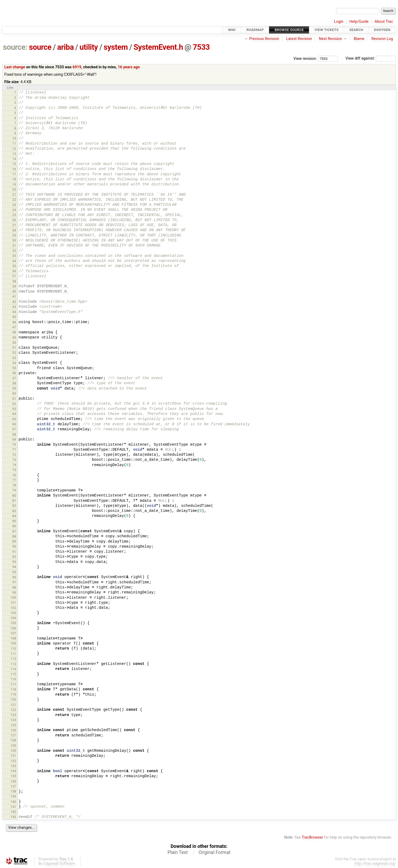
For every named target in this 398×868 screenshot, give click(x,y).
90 (14, 546)
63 (14, 409)
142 (13, 812)
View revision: (305, 58)
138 (13, 791)
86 (14, 526)
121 (13, 705)
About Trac (384, 22)
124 (13, 720)
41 (14, 296)
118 (13, 689)
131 (13, 756)
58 (14, 383)
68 (14, 434)
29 (14, 235)
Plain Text (178, 852)
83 (14, 511)
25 (14, 215)
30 (14, 240)
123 (13, 715)
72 (14, 455)
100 (13, 598)
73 (14, 460)
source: (15, 47)
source (40, 47)
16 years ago (129, 67)
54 (14, 363)
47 (14, 327)
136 (13, 781)
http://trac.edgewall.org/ (375, 864)
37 (14, 276)
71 (14, 449)
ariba (66, 47)
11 (14, 143)
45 (14, 317)
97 (14, 582)
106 (13, 628)
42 (14, 302)
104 (13, 618)
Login (339, 22)
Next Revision (330, 39)
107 (13, 633)
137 (13, 786)
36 (14, 271)
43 (14, 307)
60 (14, 393)
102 (13, 608)
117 (13, 684)
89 (14, 541)
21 (14, 194)
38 (14, 281)
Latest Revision (299, 39)
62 (14, 404)
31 (14, 246)
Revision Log (382, 39)
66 (14, 424)
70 (14, 444)
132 (13, 761)
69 (14, 439)
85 (14, 521)
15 (14, 164)
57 (14, 378)
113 (13, 664)
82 (14, 506)
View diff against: (371, 58)
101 (13, 603)
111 (13, 654)
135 (13, 776)
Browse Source (289, 30)
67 (14, 429)
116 (13, 679)
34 (14, 261)
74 (14, 465)
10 (14, 138)
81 (14, 501)
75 (14, 470)
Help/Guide (359, 22)
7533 (201, 47)
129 (13, 746)
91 (14, 552)
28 (14, 230)
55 (14, 368)
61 (14, 399)
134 (13, 771)
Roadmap (255, 30)
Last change (15, 67)
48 (14, 332)
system (116, 47)
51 (14, 348)
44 (14, 312)
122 (13, 710)
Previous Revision (264, 39)
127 (13, 735)
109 (13, 643)
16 (14, 169)
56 (14, 373)
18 (14, 179)
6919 (77, 67)
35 (14, 266)
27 (14, 225)
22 (14, 200)
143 (13, 817)
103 (13, 613)
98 (14, 587)
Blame (359, 39)
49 (14, 337)
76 (14, 475)
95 (14, 572)
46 (14, 322)
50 (14, 343)
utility (89, 47)
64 (14, 414)
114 (13, 669)
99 (14, 592)
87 (14, 531)
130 (13, 751)
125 (13, 725)
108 (13, 638)
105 (13, 623)
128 (13, 740)
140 (13, 802)
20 (14, 189)
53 (14, 358)
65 (14, 419)
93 (14, 562)
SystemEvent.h (158, 47)
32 (14, 251)
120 (13, 699)
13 (14, 154)
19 (14, 184)
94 (14, 567)
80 (14, 496)
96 (14, 577)
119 (13, 694)
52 (14, 353)
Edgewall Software (59, 864)
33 (14, 256)
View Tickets (326, 30)
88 (14, 536)
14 (14, 159)
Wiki (232, 30)
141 (13, 807)
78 (14, 485)
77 (14, 480)
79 (14, 490)
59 (14, 388)
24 (14, 210)
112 (13, 659)
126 (13, 730)
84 (14, 516)
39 (14, 286)
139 (13, 796)
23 (14, 205)
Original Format (215, 852)
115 (13, 674)
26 (14, 220)
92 (14, 557)
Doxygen (382, 30)
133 (13, 766)
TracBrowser (313, 837)
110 (13, 649)
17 (14, 174)
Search (356, 30)
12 (14, 149)
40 (14, 291)
